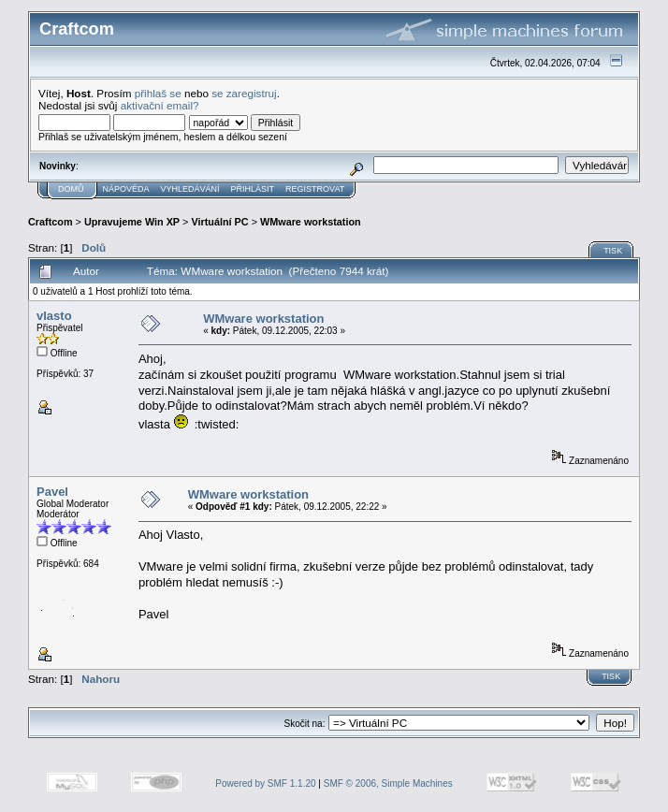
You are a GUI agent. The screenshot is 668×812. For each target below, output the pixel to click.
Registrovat (315, 189)
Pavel (52, 492)
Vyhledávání (190, 189)
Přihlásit (253, 189)
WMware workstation (311, 222)
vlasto (54, 316)
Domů (71, 189)
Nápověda (126, 189)
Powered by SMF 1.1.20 (265, 783)
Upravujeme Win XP (132, 222)
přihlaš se (158, 93)
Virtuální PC (219, 222)
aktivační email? (160, 105)
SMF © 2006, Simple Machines (388, 783)
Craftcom (51, 222)
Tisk (613, 251)
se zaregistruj (244, 93)
